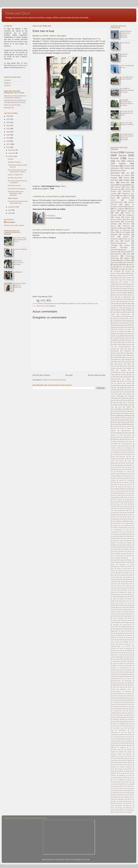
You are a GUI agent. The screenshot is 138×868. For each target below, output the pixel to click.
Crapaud (122, 588)
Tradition (113, 773)
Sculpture (131, 420)
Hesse (129, 461)
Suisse (113, 198)
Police (112, 362)
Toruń (112, 512)
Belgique (65, 303)
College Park (114, 581)
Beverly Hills (130, 437)
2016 (8, 147)
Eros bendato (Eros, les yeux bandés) (127, 78)
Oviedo (126, 325)
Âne (125, 273)
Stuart (112, 758)
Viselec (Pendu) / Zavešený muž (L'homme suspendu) (126, 34)
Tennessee (129, 765)
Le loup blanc (51, 215)
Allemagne (115, 166)
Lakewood (129, 655)
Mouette (125, 685)
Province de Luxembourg (124, 362)
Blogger (93, 859)
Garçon (122, 155)
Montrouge (128, 681)
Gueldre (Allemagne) (117, 396)
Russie (119, 418)
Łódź (126, 310)
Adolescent (115, 228)
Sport (128, 219)
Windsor (130, 799)
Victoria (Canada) (128, 784)
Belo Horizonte (122, 553)
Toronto (115, 424)
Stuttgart (119, 758)
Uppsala (129, 780)
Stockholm (125, 336)
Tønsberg (121, 515)
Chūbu (118, 579)
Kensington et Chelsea (124, 472)
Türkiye (132, 778)
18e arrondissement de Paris (124, 528)
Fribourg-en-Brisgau (122, 609)
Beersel (130, 551)
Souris (112, 510)
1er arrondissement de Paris (120, 530)
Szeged (132, 422)
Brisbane (115, 441)
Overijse (115, 700)
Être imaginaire (128, 215)
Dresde (130, 599)
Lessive (113, 405)
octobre (11, 156)
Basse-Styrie (114, 551)
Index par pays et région (12, 105)
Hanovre (119, 398)
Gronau (113, 461)
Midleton (126, 674)
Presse (113, 329)
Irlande (125, 400)
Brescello (123, 566)
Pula (120, 713)
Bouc (131, 562)
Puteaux (125, 713)
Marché (113, 487)
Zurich (120, 310)
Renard (127, 717)
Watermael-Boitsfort (122, 519)
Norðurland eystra (125, 689)
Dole (120, 597)
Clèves (130, 446)
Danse (122, 321)
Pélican (132, 713)
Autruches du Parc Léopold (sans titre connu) (20, 240)
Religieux (129, 416)
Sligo (122, 750)
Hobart (123, 631)
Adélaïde (126, 534)
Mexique (113, 489)
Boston (121, 312)
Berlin (130, 342)
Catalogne (114, 245)
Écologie (120, 808)
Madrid (128, 407)
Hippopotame (114, 631)
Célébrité (130, 161)
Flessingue (122, 456)
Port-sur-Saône (128, 706)
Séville (113, 763)
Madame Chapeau (14, 162)
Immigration (127, 351)
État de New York (129, 340)
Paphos (126, 700)
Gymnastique (114, 620)
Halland (130, 620)
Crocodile (129, 588)
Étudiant (131, 273)
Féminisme (122, 284)
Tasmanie (113, 765)
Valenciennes (114, 782)
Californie (120, 344)
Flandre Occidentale (125, 392)
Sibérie (119, 745)
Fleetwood (130, 607)
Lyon (120, 407)
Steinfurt (122, 756)
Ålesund (121, 521)
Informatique (128, 467)
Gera (133, 614)
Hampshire (116, 625)
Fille (118, 161)
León (119, 405)
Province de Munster (128, 497)
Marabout (113, 668)
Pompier (115, 706)
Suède (132, 185)
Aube (115, 312)
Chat (128, 254)
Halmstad (113, 622)
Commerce (114, 316)
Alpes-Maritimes (126, 431)
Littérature (115, 168)
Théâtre (130, 306)
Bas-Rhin (129, 377)
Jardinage (125, 642)
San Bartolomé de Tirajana (125, 734)
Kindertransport (116, 353)
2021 (8, 132)
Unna (114, 780)
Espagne (114, 178)
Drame (115, 454)
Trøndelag (113, 515)
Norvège (123, 185)
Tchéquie (124, 288)
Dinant (130, 592)
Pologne (127, 180)
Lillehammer (129, 659)
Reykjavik (113, 502)
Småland (129, 750)
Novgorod (128, 691)
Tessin (112, 769)
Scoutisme (113, 743)
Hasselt (121, 461)
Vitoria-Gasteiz (122, 788)
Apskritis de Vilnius (117, 435)
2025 (8, 119)
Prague (130, 327)
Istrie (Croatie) (115, 642)
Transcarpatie (123, 773)
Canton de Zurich (118, 295)
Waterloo (113, 310)
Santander (114, 420)
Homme (91, 303)
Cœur (118, 590)
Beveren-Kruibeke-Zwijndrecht (119, 558)
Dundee (121, 454)
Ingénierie (113, 638)
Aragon (113, 375)
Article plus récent (41, 375)
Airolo (118, 536)
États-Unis (125, 182)
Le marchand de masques (17, 189)
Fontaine (127, 166)
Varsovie (122, 517)
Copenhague (128, 448)
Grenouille (114, 256)
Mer (133, 269)
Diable (122, 388)
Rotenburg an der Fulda (120, 504)
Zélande (113, 340)
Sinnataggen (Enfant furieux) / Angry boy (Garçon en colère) (127, 103)
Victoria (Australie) (116, 784)
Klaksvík (113, 653)
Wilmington (121, 799)
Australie (129, 290)
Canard (113, 314)
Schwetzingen (128, 741)
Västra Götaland (125, 260)
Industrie (130, 635)
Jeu (128, 173)
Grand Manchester (118, 618)
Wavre (132, 519)
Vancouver (123, 782)
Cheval (128, 217)
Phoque (113, 704)
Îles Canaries (122, 523)
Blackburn (130, 560)
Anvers (115, 290)
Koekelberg (114, 474)
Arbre (120, 375)
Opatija (132, 694)
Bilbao (123, 439)
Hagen (123, 620)
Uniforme (126, 226)
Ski (130, 747)
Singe (122, 508)
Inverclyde (129, 638)
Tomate (123, 771)
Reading (121, 717)
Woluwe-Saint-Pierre (117, 803)
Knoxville (121, 653)
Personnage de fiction (120, 175)
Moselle (115, 685)
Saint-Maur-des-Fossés (126, 506)
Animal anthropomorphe (53, 303)
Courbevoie (114, 588)
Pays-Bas (114, 180)
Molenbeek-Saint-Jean (117, 678)
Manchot (129, 663)
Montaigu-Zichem (116, 681)
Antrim (122, 541)
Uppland (122, 780)
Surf (124, 758)
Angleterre (126, 198)
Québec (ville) (122, 715)
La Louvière (121, 655)
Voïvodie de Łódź (116, 308)
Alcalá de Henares (126, 428)
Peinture (114, 252)
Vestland (129, 368)
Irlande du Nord (115, 640)
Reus (133, 717)
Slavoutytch (114, 750)
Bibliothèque (116, 439)
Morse (126, 683)
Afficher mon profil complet (14, 225)
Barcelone (118, 254)
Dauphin (120, 450)
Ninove (130, 687)
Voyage (113, 260)
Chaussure (129, 344)
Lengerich (131, 657)
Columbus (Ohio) (116, 448)
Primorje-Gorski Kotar (119, 711)
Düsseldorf (129, 454)
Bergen (123, 342)
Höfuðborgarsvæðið (122, 465)
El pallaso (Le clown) (15, 178)
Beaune (123, 551)
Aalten (130, 532)
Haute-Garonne (127, 625)
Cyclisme (113, 349)
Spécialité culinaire (116, 754)
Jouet (113, 237)
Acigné (119, 534)
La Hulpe (129, 403)
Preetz (132, 709)
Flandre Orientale (128, 262)
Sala (123, 732)
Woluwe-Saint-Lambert (125, 801)
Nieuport (122, 687)
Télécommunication (117, 368)
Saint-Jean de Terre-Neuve (118, 726)
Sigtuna (130, 745)
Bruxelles (126, 234)
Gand (119, 459)
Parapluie (128, 271)
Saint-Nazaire (122, 730)
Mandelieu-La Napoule (117, 665)
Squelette (129, 754)
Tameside (119, 763)
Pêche (113, 269)
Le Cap (125, 657)
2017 (8, 144)
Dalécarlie (113, 592)
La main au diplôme (20, 249)
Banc (113, 182)
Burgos (119, 568)
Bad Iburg (127, 547)
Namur (132, 411)
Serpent (130, 743)
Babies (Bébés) (13, 198)
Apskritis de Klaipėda (117, 543)
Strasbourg (124, 422)
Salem (130, 732)
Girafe (119, 616)
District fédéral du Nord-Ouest (126, 452)
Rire (133, 502)
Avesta (120, 547)
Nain (132, 228)
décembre (12, 150)
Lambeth (122, 474)
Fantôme (113, 605)
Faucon (119, 605)
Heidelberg (124, 627)
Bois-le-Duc (131, 439)
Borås (112, 344)
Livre (129, 196)
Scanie (125, 228)
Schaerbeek (114, 508)
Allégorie (113, 431)
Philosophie (129, 702)
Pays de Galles (128, 495)
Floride (113, 609)
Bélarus (113, 571)
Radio (130, 715)
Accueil (69, 375)
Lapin (125, 353)
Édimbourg (129, 808)
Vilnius (113, 519)
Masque (113, 670)
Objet (112, 325)
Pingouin (113, 497)
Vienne (113, 786)
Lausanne (120, 323)
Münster (126, 491)
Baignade (114, 234)
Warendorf (131, 795)
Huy (114, 465)
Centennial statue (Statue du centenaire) (20, 285)
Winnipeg (113, 801)
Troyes (115, 338)
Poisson (123, 252)
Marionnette (114, 409)
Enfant (114, 152)
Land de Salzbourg (116, 657)
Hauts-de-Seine (115, 400)
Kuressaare (129, 653)
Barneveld (122, 549)
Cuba (112, 590)
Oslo (122, 196)
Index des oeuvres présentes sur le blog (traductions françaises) (15, 101)
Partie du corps (128, 239)
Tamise (126, 763)
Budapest (131, 206)
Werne (123, 797)
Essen (130, 603)
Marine (113, 226)
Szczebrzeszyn (115, 760)
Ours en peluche (125, 267)
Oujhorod (118, 698)
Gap (118, 614)
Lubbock (125, 661)
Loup (96, 303)
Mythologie (117, 271)
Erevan (130, 390)
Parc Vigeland (119, 209)
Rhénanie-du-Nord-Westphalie (118, 172)
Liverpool (118, 478)
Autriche (129, 435)
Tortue (130, 366)
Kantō (121, 648)
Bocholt (113, 562)
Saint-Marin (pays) (118, 728)
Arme (126, 275)
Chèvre (113, 280)
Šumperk (115, 525)
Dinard (113, 594)
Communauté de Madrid (127, 316)
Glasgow (125, 616)
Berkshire (120, 556)
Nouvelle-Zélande (116, 691)
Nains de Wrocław (122, 230)
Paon (120, 700)
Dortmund (126, 597)
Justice (126, 469)
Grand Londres (116, 219)
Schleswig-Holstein (116, 741)
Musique (117, 187)
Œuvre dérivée (127, 426)
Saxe (131, 739)
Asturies (122, 290)
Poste (121, 709)
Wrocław (126, 224)
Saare (130, 724)
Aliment (120, 538)
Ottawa (119, 493)
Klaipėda (130, 650)
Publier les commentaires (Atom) (54, 380)
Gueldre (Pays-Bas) (119, 247)
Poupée (126, 709)
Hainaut (84, 303)
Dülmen (113, 603)
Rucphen (120, 722)
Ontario (119, 325)
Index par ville (9, 108)
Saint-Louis (131, 726)
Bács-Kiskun (128, 568)
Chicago (124, 446)
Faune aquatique (128, 605)
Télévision (122, 338)
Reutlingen (116, 719)
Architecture (128, 375)
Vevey (112, 370)
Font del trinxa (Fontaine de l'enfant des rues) (18, 202)
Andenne (132, 538)
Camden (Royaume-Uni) (125, 571)
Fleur (130, 456)
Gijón (114, 616)
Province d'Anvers (116, 273)
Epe (114, 323)
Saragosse (122, 420)
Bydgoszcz (123, 441)
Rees (133, 286)
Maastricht (114, 485)
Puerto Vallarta (117, 500)
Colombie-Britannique (117, 385)
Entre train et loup (14, 185)
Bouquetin (122, 564)
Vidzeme (123, 370)
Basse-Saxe (115, 262)
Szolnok (123, 760)
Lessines (115, 659)
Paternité (131, 413)
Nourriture (131, 284)
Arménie (113, 377)
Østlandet (131, 523)
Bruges (130, 566)
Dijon (126, 450)
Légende (116, 265)
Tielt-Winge (128, 769)
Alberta (115, 342)
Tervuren (113, 366)
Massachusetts (123, 301)
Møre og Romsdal (116, 491)
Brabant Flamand (127, 211)
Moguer (130, 676)
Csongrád (129, 385)
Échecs (113, 808)
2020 (8, 135)
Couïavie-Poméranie (124, 347)
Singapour (123, 747)
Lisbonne (118, 661)
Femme (131, 158)
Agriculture (114, 428)
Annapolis (130, 433)
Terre (132, 336)
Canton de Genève (126, 381)
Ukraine (128, 515)
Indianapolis (121, 635)
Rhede (123, 719)
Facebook (7, 80)
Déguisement (130, 321)
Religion (127, 258)
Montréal (116, 357)
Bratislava (129, 312)
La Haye (127, 269)
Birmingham (121, 560)
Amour (132, 288)
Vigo (118, 786)
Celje (121, 577)
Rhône (113, 418)
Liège (125, 478)
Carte (112, 446)
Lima (112, 661)
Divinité (122, 390)
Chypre (113, 579)
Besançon (129, 556)
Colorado (123, 581)
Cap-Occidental (121, 575)
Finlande (113, 607)
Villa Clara (125, 786)
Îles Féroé (125, 810)
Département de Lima (126, 601)
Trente (130, 775)
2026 (8, 116)
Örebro (132, 810)
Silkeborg (113, 747)
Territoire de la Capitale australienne (121, 767)
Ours (112, 306)
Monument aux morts (117, 683)
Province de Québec (117, 331)
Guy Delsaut (11, 222)
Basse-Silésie (115, 222)
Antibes (115, 541)
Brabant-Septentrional (119, 243)
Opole (114, 696)
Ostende (121, 696)
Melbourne (129, 670)
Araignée (129, 543)
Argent (132, 310)
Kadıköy (128, 646)
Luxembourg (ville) (127, 482)
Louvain (113, 301)
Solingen (121, 752)
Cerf (117, 446)
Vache (130, 338)
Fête (124, 612)
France (126, 178)
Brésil (112, 568)
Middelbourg (129, 672)
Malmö (126, 237)
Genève (129, 394)
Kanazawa (113, 648)
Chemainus (128, 577)
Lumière (121, 480)
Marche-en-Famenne (126, 485)
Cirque (120, 280)
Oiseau (128, 187)
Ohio (126, 303)
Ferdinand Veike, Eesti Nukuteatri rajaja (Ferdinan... (16, 193)
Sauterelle (125, 739)
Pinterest (7, 86)
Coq (112, 347)
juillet (10, 213)
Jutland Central (123, 644)
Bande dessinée (127, 278)
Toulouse (130, 771)
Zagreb (114, 521)
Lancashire (129, 474)
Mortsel (132, 683)
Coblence (130, 579)
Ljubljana (113, 480)
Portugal (115, 416)
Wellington (115, 797)
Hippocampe (114, 463)
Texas (130, 510)
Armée (127, 241)
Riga (112, 364)
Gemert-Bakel (125, 614)
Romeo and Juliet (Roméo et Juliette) (127, 124)
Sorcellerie (129, 508)
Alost (126, 538)
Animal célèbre (117, 275)
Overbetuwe (131, 698)
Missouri (131, 409)
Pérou (114, 715)
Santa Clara (125, 737)
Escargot (113, 392)
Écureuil (116, 426)
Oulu (124, 698)
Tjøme (112, 771)
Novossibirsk (114, 694)
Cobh (124, 579)
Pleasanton (120, 704)
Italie (115, 403)
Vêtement (129, 308)
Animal (40, 303)
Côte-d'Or (114, 388)
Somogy (129, 752)
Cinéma (127, 245)
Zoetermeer (128, 806)
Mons (119, 489)
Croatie (115, 321)
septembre (12, 207)
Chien (113, 185)
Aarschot (113, 534)
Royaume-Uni (115, 189)
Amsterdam (114, 433)
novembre (12, 153)
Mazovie (129, 487)
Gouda (130, 459)
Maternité (121, 487)
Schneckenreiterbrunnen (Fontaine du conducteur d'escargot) (127, 137)
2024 (8, 122)
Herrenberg (124, 629)
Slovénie (115, 422)
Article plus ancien (97, 375)
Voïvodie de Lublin (122, 790)
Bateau (132, 293)
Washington (130, 424)
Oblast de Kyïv (124, 694)
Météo (124, 265)
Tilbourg (122, 366)
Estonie (122, 299)
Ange (130, 372)
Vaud (117, 241)
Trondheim (129, 512)
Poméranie (122, 327)
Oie (131, 303)
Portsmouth (114, 709)
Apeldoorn (129, 541)
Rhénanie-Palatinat (124, 502)
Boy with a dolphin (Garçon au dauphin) (18, 182)
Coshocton (129, 586)
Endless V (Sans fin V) (15, 175)
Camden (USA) (115, 573)
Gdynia (124, 459)
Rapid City (114, 717)
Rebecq (122, 416)
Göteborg (129, 299)
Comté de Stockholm (119, 319)
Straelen (129, 756)
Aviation (121, 377)
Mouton (132, 685)
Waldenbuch (114, 795)
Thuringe (120, 769)
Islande (132, 400)
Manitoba (129, 665)
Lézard (115, 663)
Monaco (129, 678)
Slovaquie (122, 334)
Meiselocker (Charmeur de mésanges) (18, 262)
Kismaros (122, 650)
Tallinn (129, 364)
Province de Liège (123, 286)
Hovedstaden (115, 351)
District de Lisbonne (122, 594)
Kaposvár (129, 648)
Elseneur (113, 456)
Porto (119, 497)
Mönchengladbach (127, 489)
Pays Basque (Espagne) (124, 360)
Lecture (113, 200)
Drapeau (122, 599)
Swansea (130, 758)
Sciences (120, 364)
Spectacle (116, 288)
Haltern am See (122, 622)
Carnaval (113, 577)
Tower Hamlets (120, 512)
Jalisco (120, 469)
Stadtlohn (113, 756)
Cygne (122, 349)
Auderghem (114, 545)
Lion (124, 405)
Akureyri (124, 536)
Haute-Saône (128, 398)
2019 (8, 138)
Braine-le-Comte (75, 303)
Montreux (116, 411)
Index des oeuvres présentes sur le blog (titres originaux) (15, 97)
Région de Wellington (119, 724)
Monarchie (115, 239)
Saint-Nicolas (128, 418)
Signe (124, 745)
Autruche (113, 547)
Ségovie (130, 760)
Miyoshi (124, 676)
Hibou (131, 629)
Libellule (121, 659)
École (132, 252)
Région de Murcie (129, 722)
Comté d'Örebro (121, 584)
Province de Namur (125, 329)
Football (113, 459)
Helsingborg (116, 629)
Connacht (120, 586)
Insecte (121, 638)
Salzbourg (113, 734)
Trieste (126, 778)
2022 (8, 129)
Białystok (113, 560)
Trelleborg (122, 775)
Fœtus (130, 612)
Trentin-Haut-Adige (116, 778)
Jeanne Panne (125, 43)
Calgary (128, 379)
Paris (114, 286)
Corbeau (113, 450)
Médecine (124, 411)
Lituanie (130, 405)
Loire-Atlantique (118, 355)
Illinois (120, 467)
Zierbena (120, 806)
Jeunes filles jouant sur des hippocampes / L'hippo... (17, 171)
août (10, 210)
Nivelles (113, 689)
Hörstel (130, 633)
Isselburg (130, 640)
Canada (117, 217)
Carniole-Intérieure (126, 444)
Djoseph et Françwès (124, 55)
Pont (120, 706)
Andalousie (122, 433)
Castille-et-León (126, 314)
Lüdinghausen (130, 355)
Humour (124, 633)
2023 (8, 125)
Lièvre (130, 478)
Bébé (117, 213)
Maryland (123, 409)
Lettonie (132, 353)
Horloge (118, 633)
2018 (8, 141)
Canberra (124, 573)
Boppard (119, 562)
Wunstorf (129, 803)
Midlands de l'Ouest (116, 674)
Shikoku (113, 745)
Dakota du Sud (127, 590)
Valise (113, 232)
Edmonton (122, 603)
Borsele (126, 562)
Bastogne (113, 437)
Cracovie (131, 319)
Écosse (120, 340)
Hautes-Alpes (114, 627)
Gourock (132, 616)
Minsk (118, 676)
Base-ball (130, 549)
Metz (121, 672)
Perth (122, 702)
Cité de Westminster (124, 297)
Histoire (128, 189)
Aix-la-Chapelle (125, 232)
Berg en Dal (121, 437)
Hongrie (114, 191)
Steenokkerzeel (121, 510)
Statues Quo (18, 13)
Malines (122, 663)
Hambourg (131, 622)
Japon (121, 403)
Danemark (114, 299)
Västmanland (124, 793)
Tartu (131, 763)
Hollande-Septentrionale (127, 463)
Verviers (129, 517)
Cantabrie (114, 381)
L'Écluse (113, 655)
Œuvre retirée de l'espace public (121, 812)
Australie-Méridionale (126, 545)
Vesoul (130, 782)
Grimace (129, 618)
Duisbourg (113, 601)
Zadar (112, 806)
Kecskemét (114, 650)
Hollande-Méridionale (118, 250)
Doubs (132, 597)
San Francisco (115, 737)
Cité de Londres (116, 383)
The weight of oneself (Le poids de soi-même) (127, 90)
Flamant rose (121, 607)
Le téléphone (18, 272)
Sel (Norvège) (122, 743)
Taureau (121, 765)
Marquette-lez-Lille (126, 668)
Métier (127, 168)
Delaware (122, 592)
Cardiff (130, 575)
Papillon (132, 700)
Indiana (113, 635)
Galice (112, 614)
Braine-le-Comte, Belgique (46, 306)
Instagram (8, 83)
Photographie (120, 306)
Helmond (131, 627)
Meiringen (121, 670)
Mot (120, 685)
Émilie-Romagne (115, 810)
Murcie (115, 687)
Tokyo (118, 771)
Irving (123, 640)
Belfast (113, 553)
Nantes (115, 413)
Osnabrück (123, 413)
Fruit (112, 394)
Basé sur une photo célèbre (119, 293)
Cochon (129, 383)
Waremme (123, 795)
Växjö (131, 793)
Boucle (113, 564)
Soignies (113, 752)
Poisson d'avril (130, 704)
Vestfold (122, 424)
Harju (129, 349)
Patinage (115, 702)
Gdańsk (120, 394)
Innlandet (113, 469)
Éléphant (128, 521)
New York (129, 323)
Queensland (128, 500)
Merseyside (114, 672)
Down (115, 599)
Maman (11, 159)
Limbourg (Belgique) (116, 476)
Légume (132, 661)
